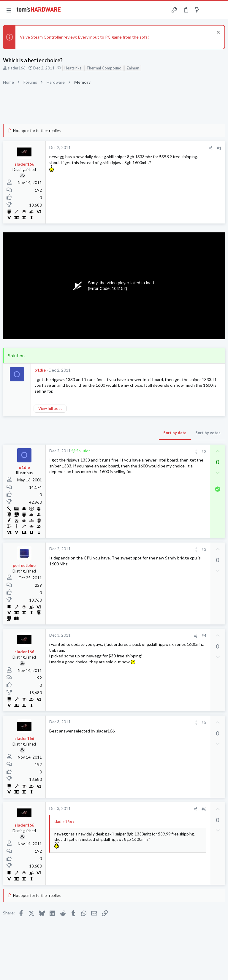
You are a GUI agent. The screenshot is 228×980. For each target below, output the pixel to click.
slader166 (17, 68)
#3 (204, 549)
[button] (9, 10)
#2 (204, 451)
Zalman (133, 68)
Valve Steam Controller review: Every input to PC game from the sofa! (84, 37)
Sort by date (175, 433)
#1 (219, 148)
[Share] (211, 148)
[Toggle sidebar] (208, 10)
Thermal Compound (104, 68)
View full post (50, 408)
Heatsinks (73, 68)
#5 (204, 722)
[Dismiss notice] (217, 33)
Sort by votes (208, 433)
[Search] (220, 10)
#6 (204, 809)
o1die (40, 370)
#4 (204, 636)
